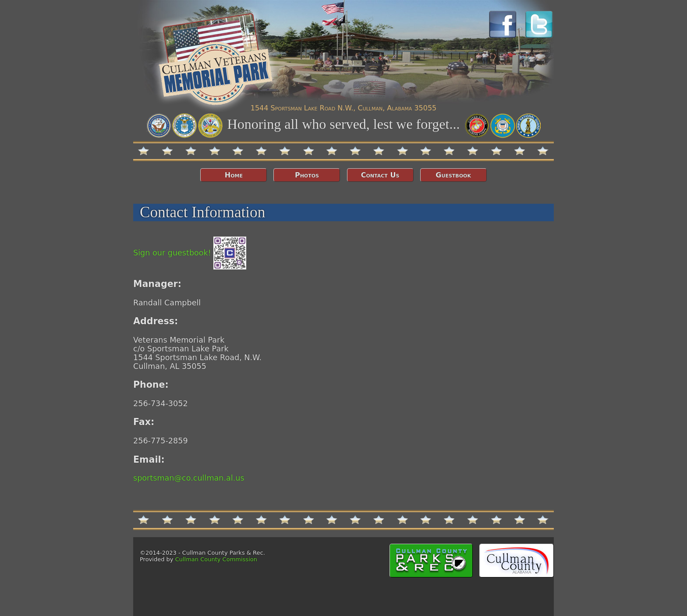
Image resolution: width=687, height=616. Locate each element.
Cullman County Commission (216, 559)
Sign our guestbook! (190, 253)
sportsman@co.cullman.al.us (189, 478)
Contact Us (380, 175)
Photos (307, 175)
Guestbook (453, 175)
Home (234, 175)
